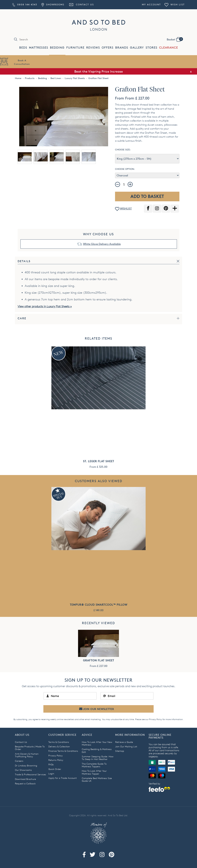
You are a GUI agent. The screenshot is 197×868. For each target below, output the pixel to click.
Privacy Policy (155, 719)
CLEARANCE (169, 48)
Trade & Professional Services (30, 774)
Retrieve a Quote (124, 742)
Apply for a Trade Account (62, 778)
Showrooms (53, 4)
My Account (151, 4)
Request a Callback (25, 783)
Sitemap (120, 751)
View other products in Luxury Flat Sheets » (45, 306)
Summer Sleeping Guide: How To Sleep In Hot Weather (98, 758)
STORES (151, 48)
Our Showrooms (23, 770)
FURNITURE (75, 48)
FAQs (51, 764)
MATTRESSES (39, 48)
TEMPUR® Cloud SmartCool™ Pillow (99, 605)
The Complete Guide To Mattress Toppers (94, 765)
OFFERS (108, 48)
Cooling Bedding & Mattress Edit (97, 750)
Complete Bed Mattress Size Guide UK (97, 779)
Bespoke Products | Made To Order (30, 748)
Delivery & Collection (59, 746)
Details (24, 261)
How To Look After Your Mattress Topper (94, 772)
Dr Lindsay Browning (26, 765)
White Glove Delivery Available (102, 244)
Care (22, 318)
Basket (175, 39)
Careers (19, 761)
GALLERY (137, 48)
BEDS (23, 48)
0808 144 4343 (25, 4)
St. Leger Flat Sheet (99, 461)
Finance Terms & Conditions (63, 751)
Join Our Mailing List (126, 746)
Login (51, 773)
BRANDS (122, 48)
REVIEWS (93, 48)
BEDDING (57, 48)
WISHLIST (123, 209)
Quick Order (55, 769)
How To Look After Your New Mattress (97, 743)
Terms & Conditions (59, 742)
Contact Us (81, 4)
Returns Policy (56, 760)
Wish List (175, 4)
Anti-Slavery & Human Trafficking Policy (27, 755)
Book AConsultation (22, 62)
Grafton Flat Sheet (99, 660)
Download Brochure (25, 779)
